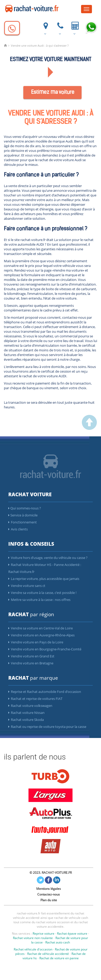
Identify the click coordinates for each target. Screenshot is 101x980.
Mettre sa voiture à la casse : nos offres (39, 600)
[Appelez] (12, 28)
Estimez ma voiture (53, 93)
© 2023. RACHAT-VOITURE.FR (51, 873)
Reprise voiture (44, 933)
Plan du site (49, 900)
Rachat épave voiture (72, 933)
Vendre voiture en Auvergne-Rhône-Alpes (41, 635)
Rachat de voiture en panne (59, 958)
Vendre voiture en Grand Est (31, 656)
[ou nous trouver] (45, 28)
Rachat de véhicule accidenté (48, 954)
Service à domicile (23, 515)
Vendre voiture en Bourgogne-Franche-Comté (45, 649)
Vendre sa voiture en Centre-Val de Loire (41, 628)
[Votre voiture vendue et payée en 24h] (74, 28)
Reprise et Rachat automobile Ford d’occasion (45, 692)
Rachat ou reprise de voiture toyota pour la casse (47, 727)
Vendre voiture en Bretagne (31, 663)
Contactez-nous (49, 894)
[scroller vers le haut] (89, 429)
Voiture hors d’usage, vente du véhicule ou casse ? (48, 558)
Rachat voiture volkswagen (30, 706)
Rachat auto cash (58, 942)
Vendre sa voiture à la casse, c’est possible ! (42, 593)
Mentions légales (49, 889)
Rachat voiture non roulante (33, 938)
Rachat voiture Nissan (26, 713)
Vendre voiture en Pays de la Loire (36, 642)
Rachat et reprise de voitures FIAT (35, 699)
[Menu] (86, 9)
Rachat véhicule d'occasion (33, 949)
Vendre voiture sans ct (27, 586)
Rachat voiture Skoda (26, 720)
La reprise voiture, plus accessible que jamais (44, 579)
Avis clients (18, 529)
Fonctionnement (23, 522)
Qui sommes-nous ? (25, 508)
